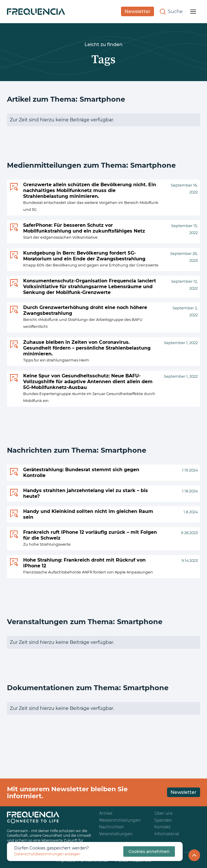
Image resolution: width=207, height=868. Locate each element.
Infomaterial (167, 834)
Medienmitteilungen (120, 820)
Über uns (163, 813)
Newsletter (138, 11)
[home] (36, 12)
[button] (193, 12)
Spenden (163, 820)
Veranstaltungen (116, 834)
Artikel (106, 813)
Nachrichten (111, 827)
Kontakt (162, 827)
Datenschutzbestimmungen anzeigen (47, 854)
